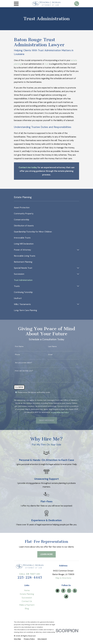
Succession (27, 598)
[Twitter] (69, 591)
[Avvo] (66, 597)
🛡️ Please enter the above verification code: (33, 392)
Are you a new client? (24, 363)
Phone (17, 355)
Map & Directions (63, 578)
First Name (19, 346)
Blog (27, 608)
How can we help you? (24, 371)
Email (50, 355)
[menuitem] (46, 208)
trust (47, 64)
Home (27, 590)
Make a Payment (27, 605)
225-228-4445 (30, 577)
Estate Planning (27, 594)
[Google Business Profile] (58, 591)
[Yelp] (75, 591)
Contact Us (27, 601)
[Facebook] (63, 591)
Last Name (52, 346)
